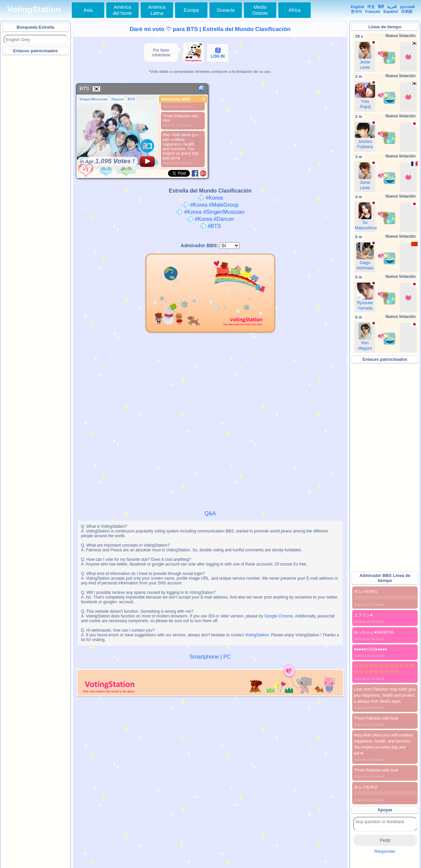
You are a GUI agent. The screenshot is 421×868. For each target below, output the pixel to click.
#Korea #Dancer (210, 219)
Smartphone (204, 657)
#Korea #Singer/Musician (210, 212)
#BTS (210, 226)
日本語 (407, 11)
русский (408, 7)
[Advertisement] (36, 158)
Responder (385, 851)
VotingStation (34, 9)
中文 (371, 7)
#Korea (210, 198)
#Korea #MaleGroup (210, 205)
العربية (392, 7)
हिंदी (381, 7)
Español (391, 11)
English (358, 7)
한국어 (356, 11)
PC (227, 657)
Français (373, 11)
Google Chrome (279, 616)
